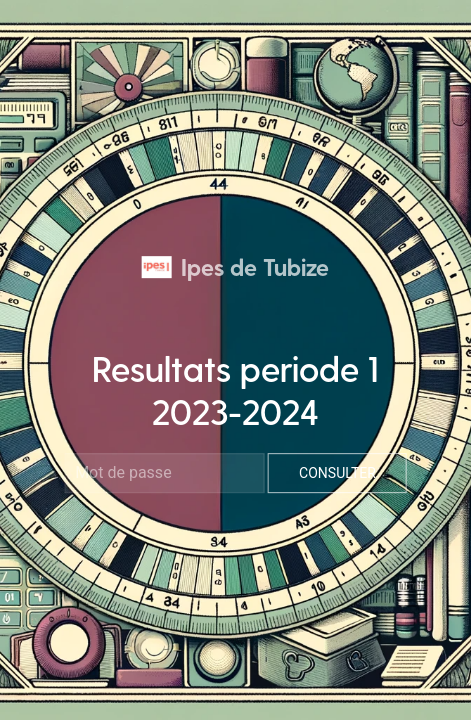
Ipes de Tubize (235, 266)
